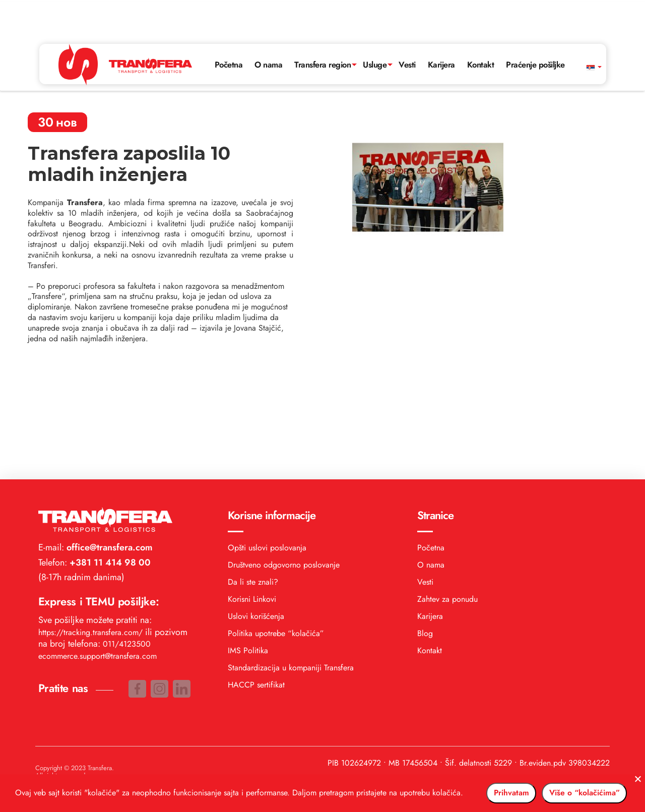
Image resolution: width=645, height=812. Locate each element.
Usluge (379, 28)
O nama (263, 28)
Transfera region (322, 28)
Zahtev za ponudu (447, 480)
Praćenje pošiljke (551, 28)
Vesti (414, 28)
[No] (632, 774)
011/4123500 (127, 524)
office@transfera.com (108, 428)
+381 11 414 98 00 (109, 443)
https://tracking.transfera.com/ (90, 513)
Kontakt (492, 28)
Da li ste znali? (253, 462)
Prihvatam (477, 788)
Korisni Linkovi (252, 480)
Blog (425, 514)
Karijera (450, 28)
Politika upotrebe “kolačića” (276, 514)
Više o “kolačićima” (573, 788)
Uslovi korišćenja (256, 497)
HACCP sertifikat (256, 565)
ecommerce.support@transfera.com (98, 537)
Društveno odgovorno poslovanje (284, 445)
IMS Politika (248, 531)
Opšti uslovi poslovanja (267, 428)
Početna (221, 28)
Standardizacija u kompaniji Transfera (291, 548)
